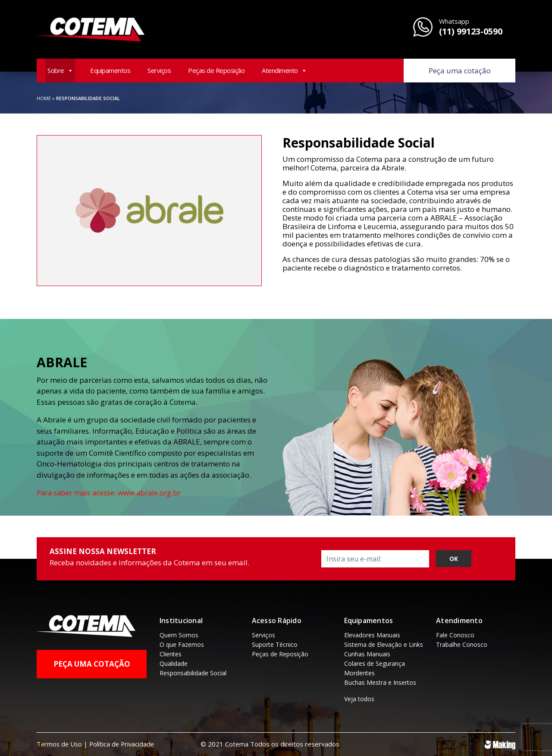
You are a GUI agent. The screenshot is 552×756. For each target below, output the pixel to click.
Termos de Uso (60, 744)
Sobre (60, 70)
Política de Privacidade (124, 744)
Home (44, 98)
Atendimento (284, 70)
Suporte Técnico (275, 644)
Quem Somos (179, 635)
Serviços (159, 70)
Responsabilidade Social (193, 673)
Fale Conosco (455, 635)
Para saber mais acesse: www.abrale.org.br (110, 493)
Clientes (171, 654)
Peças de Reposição (216, 70)
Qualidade (174, 663)
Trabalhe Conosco (462, 644)
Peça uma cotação (460, 71)
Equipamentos (110, 70)
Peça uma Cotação (92, 664)
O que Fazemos (182, 644)
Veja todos (359, 699)
